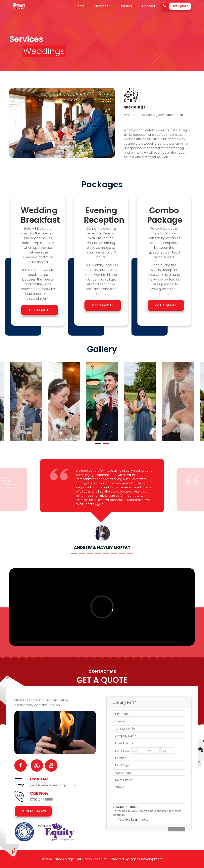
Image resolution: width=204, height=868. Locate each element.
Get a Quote (40, 310)
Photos (126, 6)
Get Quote (180, 6)
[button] (98, 444)
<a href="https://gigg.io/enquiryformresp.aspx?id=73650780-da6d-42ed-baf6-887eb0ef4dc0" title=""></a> (149, 760)
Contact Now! (33, 811)
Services (102, 6)
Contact (149, 6)
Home (80, 6)
